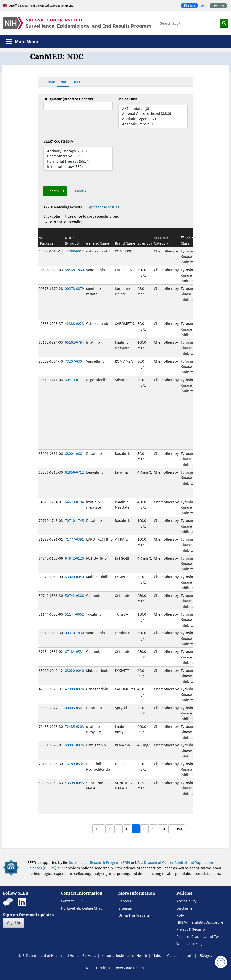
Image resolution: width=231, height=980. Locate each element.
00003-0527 (74, 708)
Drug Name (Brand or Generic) (68, 99)
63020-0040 (74, 577)
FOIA (180, 915)
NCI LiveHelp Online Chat (81, 908)
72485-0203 (74, 726)
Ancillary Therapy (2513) (78, 151)
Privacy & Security (191, 929)
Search (53, 191)
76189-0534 (74, 764)
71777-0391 (74, 539)
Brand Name (125, 243)
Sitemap (125, 908)
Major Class (128, 99)
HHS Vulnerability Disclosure (200, 922)
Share (191, 6)
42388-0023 (74, 323)
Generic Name (98, 243)
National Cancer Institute (173, 955)
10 (163, 829)
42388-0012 (74, 251)
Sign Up (13, 923)
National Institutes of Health (124, 955)
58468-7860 (74, 270)
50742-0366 (74, 595)
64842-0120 (74, 558)
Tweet (204, 6)
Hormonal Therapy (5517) (78, 161)
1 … (99, 829)
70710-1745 (74, 520)
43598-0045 (74, 783)
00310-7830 (74, 633)
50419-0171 (74, 380)
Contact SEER (72, 901)
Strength (145, 243)
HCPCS (78, 82)
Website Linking (189, 943)
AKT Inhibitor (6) (153, 108)
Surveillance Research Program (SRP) (100, 862)
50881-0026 (74, 745)
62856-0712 (74, 472)
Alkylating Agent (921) (153, 119)
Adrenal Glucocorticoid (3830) (153, 114)
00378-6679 (74, 288)
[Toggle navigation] (22, 42)
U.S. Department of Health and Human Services (58, 955)
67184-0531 (74, 651)
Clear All (82, 191)
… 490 (177, 829)
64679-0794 (74, 502)
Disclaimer (185, 908)
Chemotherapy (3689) (78, 156)
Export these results (103, 207)
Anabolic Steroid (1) (153, 124)
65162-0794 (74, 342)
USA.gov (205, 955)
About (50, 82)
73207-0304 (74, 361)
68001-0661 (74, 453)
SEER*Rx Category (58, 141)
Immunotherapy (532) (78, 166)
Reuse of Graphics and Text (199, 936)
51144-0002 (74, 614)
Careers (125, 901)
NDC (64, 82)
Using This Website (134, 915)
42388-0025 (74, 689)
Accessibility (186, 901)
